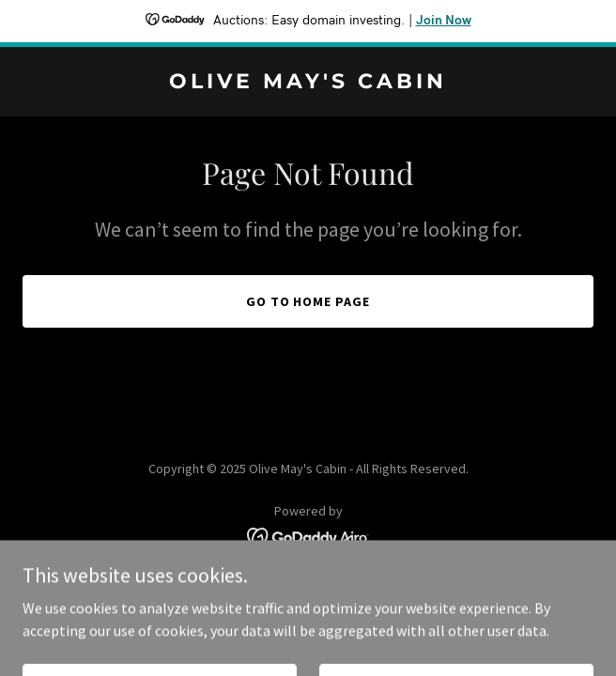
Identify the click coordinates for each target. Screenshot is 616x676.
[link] (308, 83)
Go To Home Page (308, 301)
